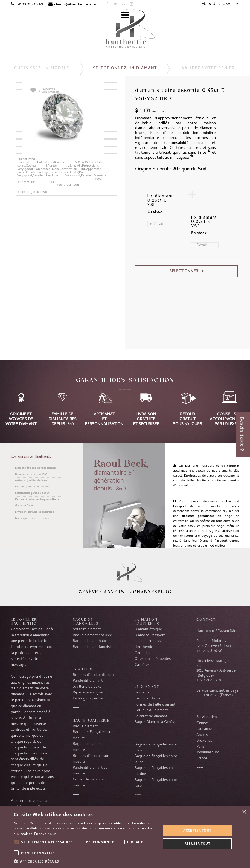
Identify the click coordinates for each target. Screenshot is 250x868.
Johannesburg (151, 592)
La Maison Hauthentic (147, 621)
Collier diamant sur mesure (88, 783)
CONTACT (206, 619)
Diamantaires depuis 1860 (31, 474)
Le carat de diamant (151, 716)
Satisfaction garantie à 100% (33, 493)
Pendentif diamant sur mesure (91, 771)
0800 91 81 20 (207, 695)
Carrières (142, 665)
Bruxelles (204, 741)
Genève (88, 592)
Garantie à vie (24, 506)
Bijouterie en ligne (88, 693)
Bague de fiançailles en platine (154, 771)
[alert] (125, 837)
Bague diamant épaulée (92, 635)
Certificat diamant (149, 699)
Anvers (114, 592)
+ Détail (156, 224)
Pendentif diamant (88, 681)
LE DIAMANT (147, 686)
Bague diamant (85, 727)
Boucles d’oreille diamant (94, 675)
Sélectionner (184, 271)
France (202, 759)
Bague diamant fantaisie (93, 647)
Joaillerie (84, 669)
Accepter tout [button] (197, 830)
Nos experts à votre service (33, 518)
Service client (207, 717)
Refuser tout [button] (197, 844)
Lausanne (204, 729)
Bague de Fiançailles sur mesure (93, 735)
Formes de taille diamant (155, 705)
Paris (200, 747)
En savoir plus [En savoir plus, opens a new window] (45, 834)
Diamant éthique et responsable (36, 468)
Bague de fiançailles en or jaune (156, 759)
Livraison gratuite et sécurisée (35, 512)
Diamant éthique (148, 629)
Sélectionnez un (125, 69)
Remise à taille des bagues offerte (37, 500)
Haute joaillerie (91, 720)
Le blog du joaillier (88, 699)
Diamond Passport (150, 635)
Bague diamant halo (89, 641)
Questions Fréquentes (153, 659)
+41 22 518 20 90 (29, 5)
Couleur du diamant (151, 710)
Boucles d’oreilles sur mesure (91, 759)
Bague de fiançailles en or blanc (156, 748)
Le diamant (144, 693)
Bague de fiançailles (86, 621)
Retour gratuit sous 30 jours (33, 487)
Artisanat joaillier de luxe (31, 481)
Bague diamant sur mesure (88, 747)
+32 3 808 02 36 (209, 680)
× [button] (244, 812)
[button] (85, 861)
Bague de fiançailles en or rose (156, 783)
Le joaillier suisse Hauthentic (149, 644)
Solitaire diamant (87, 629)
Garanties (142, 653)
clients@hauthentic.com (76, 5)
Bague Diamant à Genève (155, 722)
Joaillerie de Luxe (87, 687)
